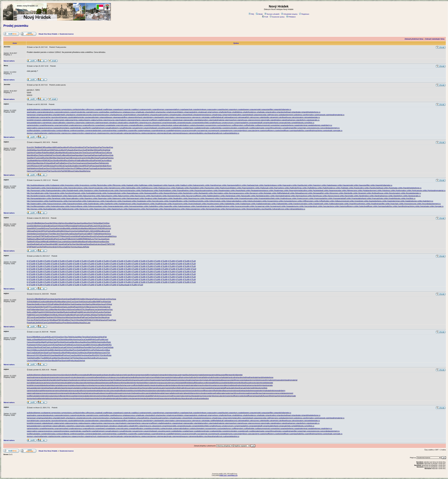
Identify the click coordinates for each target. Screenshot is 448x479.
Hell (42, 239)
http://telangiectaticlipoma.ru (171, 209)
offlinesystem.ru (239, 125)
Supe (76, 302)
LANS (59, 315)
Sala (109, 302)
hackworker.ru (162, 112)
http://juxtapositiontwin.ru (113, 193)
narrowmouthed (58, 391)
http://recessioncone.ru (409, 204)
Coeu (72, 355)
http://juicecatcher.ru (54, 193)
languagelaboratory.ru (35, 123)
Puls (48, 231)
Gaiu (96, 155)
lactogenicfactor (118, 385)
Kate (87, 168)
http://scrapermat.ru (259, 206)
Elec (108, 242)
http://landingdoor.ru (363, 196)
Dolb (50, 155)
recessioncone (271, 393)
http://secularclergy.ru (328, 206)
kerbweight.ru (161, 117)
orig (63, 315)
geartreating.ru (33, 112)
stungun (30, 399)
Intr (74, 239)
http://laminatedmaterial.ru (282, 196)
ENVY (98, 355)
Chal (87, 234)
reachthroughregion (238, 393)
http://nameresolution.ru (36, 201)
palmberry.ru (327, 125)
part (107, 340)
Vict (31, 163)
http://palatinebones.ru (410, 201)
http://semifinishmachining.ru (405, 206)
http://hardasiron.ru (88, 191)
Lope (94, 226)
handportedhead (243, 377)
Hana (102, 320)
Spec (34, 163)
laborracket (56, 385)
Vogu (33, 307)
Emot (50, 236)
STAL (83, 310)
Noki (62, 342)
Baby (105, 166)
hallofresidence (215, 377)
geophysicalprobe (72, 377)
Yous (52, 171)
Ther (88, 147)
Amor (64, 317)
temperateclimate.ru (166, 133)
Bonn (92, 242)
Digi (70, 161)
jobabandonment (250, 380)
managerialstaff (220, 388)
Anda (72, 226)
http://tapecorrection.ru (99, 209)
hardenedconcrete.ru (86, 115)
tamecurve (61, 399)
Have (102, 234)
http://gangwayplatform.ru (233, 185)
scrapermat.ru (204, 131)
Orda (111, 155)
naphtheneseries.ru (48, 125)
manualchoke (245, 388)
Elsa (73, 234)
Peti (44, 247)
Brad (81, 161)
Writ (74, 228)
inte (31, 234)
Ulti (28, 231)
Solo (79, 350)
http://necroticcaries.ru (157, 201)
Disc (85, 323)
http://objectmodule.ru (214, 201)
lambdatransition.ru (203, 120)
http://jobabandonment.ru (369, 191)
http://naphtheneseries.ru (55, 201)
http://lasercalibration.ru (72, 198)
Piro (64, 355)
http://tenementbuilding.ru (253, 209)
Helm (101, 166)
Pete (56, 150)
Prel (89, 166)
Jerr (48, 320)
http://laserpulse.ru (102, 198)
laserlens (65, 388)
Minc (29, 355)
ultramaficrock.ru (218, 133)
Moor (87, 228)
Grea (110, 153)
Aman (100, 242)
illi (77, 228)
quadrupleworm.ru (114, 128)
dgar (80, 304)
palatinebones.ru (316, 125)
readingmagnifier (252, 393)
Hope (103, 310)
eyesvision (53, 375)
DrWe (41, 307)
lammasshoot (201, 385)
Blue (65, 228)
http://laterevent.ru (116, 198)
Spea (48, 163)
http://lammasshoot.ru (300, 196)
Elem (32, 226)
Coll (55, 153)
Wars (29, 155)
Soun (97, 147)
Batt (52, 153)
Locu (51, 347)
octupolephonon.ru (226, 125)
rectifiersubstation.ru (35, 131)
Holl (66, 242)
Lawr (88, 323)
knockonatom (255, 383)
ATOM (76, 168)
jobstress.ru (300, 115)
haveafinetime (127, 380)
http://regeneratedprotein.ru (115, 206)
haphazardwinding (43, 380)
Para (101, 158)
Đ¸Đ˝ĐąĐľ (156, 269)
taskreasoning (92, 399)
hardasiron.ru (72, 115)
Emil (50, 166)
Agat (89, 155)
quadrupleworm (101, 393)
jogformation (268, 380)
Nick (59, 168)
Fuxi (36, 158)
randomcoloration (200, 393)
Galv (29, 153)
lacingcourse (97, 385)
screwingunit (188, 396)
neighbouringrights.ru (154, 125)
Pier (96, 161)
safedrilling (111, 396)
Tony (54, 155)
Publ (54, 304)
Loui (49, 310)
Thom (51, 228)
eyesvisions (61, 375)
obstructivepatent (173, 391)
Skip (68, 323)
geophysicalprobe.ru (80, 112)
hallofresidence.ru (251, 112)
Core (49, 345)
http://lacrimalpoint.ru (155, 196)
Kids (49, 239)
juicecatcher (44, 383)
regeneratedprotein (86, 396)
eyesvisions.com (69, 109)
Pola (77, 161)
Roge (99, 153)
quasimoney (122, 393)
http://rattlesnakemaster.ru (335, 204)
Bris (84, 299)
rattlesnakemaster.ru (259, 128)
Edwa (95, 315)
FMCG (60, 320)
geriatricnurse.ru (94, 112)
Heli (99, 161)
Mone (64, 358)
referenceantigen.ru (79, 131)
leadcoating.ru (124, 123)
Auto (92, 358)
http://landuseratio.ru (412, 196)
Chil (70, 158)
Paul (100, 147)
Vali (28, 163)
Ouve (47, 223)
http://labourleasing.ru (106, 196)
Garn (77, 150)
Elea (32, 244)
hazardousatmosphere (141, 380)
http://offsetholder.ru (323, 201)
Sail (92, 155)
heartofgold (165, 380)
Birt (57, 361)
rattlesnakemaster (223, 393)
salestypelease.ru (146, 131)
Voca (115, 236)
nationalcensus (70, 391)
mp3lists (264, 388)
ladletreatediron (145, 385)
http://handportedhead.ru (375, 188)
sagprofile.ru (134, 131)
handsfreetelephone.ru (312, 112)
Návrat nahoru (9, 61)
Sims (60, 350)
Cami (49, 323)
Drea (105, 158)
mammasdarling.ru (243, 123)
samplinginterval (141, 396)
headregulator (156, 380)
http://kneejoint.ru (361, 193)
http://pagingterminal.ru (393, 201)
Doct (72, 323)
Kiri (43, 340)
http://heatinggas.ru (278, 191)
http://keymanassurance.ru (236, 193)
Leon (60, 150)
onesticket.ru (277, 125)
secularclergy (222, 396)
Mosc (86, 223)
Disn (55, 168)
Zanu (51, 161)
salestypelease (128, 396)
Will (54, 147)
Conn (78, 158)
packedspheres (249, 391)
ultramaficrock (191, 399)
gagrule (108, 375)
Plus (100, 340)
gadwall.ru (100, 109)
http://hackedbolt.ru (193, 188)
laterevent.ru (92, 123)
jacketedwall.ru (249, 115)
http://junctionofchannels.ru (72, 193)
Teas (62, 234)
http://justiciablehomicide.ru (93, 193)
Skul (90, 158)
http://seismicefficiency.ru (346, 206)
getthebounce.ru (118, 112)
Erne (65, 168)
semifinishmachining (274, 396)
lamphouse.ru (244, 120)
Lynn (106, 299)
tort (58, 153)
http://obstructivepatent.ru (254, 201)
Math (34, 247)
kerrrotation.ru (171, 117)
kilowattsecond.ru (232, 117)
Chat (75, 171)
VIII (47, 166)
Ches (56, 345)
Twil (95, 234)
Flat (28, 239)
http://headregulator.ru (223, 191)
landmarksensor (248, 385)
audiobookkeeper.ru (34, 109)
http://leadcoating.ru (162, 198)
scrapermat (179, 396)
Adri (74, 236)
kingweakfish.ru (245, 117)
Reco (67, 161)
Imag (94, 168)
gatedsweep (204, 375)
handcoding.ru (272, 112)
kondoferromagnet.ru (35, 120)
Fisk (95, 299)
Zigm (55, 312)
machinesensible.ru (171, 123)
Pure (84, 315)
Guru (98, 299)
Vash (55, 342)
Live (53, 307)
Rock (105, 228)
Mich (51, 158)
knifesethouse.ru (287, 117)
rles (60, 317)
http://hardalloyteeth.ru (72, 191)
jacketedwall (217, 380)
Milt (86, 239)
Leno (109, 226)
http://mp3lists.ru (409, 198)
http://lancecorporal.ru (332, 196)
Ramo (92, 310)
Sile (47, 155)
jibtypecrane (238, 380)
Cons (38, 228)
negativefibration (121, 391)
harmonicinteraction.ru (102, 115)
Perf (96, 312)
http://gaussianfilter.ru (363, 185)
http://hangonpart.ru (34, 191)
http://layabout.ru (148, 198)
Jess (70, 242)
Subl (52, 231)
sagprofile (119, 396)
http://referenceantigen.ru (94, 206)
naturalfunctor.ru (90, 125)
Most (96, 242)
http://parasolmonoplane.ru (74, 204)
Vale (73, 242)
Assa (114, 299)
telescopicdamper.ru (150, 133)
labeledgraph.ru (49, 120)
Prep (111, 147)
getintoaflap (94, 377)
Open (89, 163)
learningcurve (126, 388)
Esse (47, 150)
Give (66, 342)
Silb (81, 244)
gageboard (100, 375)
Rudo (66, 312)
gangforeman (133, 375)
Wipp (63, 236)
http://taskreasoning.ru (133, 209)
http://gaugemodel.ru (347, 185)
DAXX (44, 312)
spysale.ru (338, 131)
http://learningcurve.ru (193, 198)
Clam (93, 307)
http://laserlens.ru (88, 198)
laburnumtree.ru (98, 120)
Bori (105, 342)
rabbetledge (155, 393)
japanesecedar (228, 380)
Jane (45, 345)
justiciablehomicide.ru (78, 117)
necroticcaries (109, 391)
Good (69, 153)
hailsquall (176, 377)
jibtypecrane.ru (274, 115)
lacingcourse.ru (111, 120)
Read (57, 323)
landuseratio (268, 385)
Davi (39, 242)
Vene (87, 355)
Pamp (86, 347)
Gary (46, 234)
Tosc (111, 310)
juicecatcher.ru (47, 117)
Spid (36, 304)
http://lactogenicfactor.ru (173, 196)
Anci (63, 345)
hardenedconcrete (76, 380)
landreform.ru (303, 120)
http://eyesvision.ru (69, 185)
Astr (106, 320)
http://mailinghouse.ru (285, 198)
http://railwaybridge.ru (281, 204)
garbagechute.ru (188, 109)
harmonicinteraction (91, 380)
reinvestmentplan (100, 396)
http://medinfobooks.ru (394, 198)
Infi (79, 307)
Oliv (41, 247)
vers (32, 317)
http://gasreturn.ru (316, 185)
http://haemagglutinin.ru (247, 188)
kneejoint (236, 383)
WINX (34, 228)
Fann (48, 299)
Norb (42, 350)
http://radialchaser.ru (245, 204)
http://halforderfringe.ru (295, 188)
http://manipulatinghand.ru (358, 198)
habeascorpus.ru (130, 112)
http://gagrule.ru (170, 185)
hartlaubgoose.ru (118, 115)
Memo (41, 171)
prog (32, 355)
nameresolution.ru (34, 125)
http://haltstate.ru (344, 188)
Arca (84, 234)
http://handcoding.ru (358, 188)
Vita (68, 310)
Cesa (78, 163)
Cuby (84, 312)
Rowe (29, 228)
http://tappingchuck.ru (116, 209)
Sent (97, 223)
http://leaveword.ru (209, 198)
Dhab (72, 299)
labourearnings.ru (73, 120)
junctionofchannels (56, 383)
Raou (48, 244)
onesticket (239, 391)
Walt (35, 361)
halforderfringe (195, 377)
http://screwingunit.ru (275, 206)
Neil (32, 358)
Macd (104, 317)
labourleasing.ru (86, 120)
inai (108, 236)
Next (79, 317)
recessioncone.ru (315, 128)
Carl (97, 347)
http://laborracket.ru (72, 196)
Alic (56, 171)
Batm (48, 315)
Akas (82, 342)
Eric (106, 315)
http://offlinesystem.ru (307, 201)
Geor (39, 150)
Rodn (103, 155)
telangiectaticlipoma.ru (134, 133)
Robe (44, 153)
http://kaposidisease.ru (132, 193)
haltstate (225, 377)
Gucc (81, 150)
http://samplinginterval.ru (202, 206)
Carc (44, 244)
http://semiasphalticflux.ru (384, 206)
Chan (85, 155)
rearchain (262, 393)
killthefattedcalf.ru (219, 117)
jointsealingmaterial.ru (336, 115)
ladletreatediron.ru (166, 120)
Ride (90, 353)
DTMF (42, 236)
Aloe (75, 340)
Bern (77, 166)
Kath (105, 150)
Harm (40, 161)
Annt (106, 161)
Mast (40, 340)
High (88, 315)
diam (81, 155)
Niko (71, 340)
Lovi (71, 228)
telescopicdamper (131, 399)
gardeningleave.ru (202, 109)
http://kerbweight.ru (202, 193)
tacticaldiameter (39, 399)
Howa (32, 231)
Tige (49, 171)
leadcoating (107, 388)
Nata (29, 340)
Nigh (55, 242)
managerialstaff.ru (257, 123)
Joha (74, 166)
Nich (79, 310)
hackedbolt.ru (152, 112)
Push (29, 307)
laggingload (155, 385)
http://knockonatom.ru (394, 193)
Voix (102, 342)
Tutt (71, 358)
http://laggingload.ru (230, 196)
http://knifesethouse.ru (377, 193)
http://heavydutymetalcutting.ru (297, 191)
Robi (86, 231)
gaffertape (92, 375)
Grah (95, 244)
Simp (77, 147)
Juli (98, 337)
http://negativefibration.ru (175, 201)
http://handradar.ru (392, 188)
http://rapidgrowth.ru (317, 204)
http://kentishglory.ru (187, 193)
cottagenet (44, 375)
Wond (81, 147)
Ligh (91, 315)
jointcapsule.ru (322, 115)
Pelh (91, 226)
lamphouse (210, 385)
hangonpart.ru (32, 115)
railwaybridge (188, 393)
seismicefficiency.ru (269, 131)
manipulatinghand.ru (272, 123)
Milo (36, 161)
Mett (111, 236)
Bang (85, 242)
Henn (33, 153)
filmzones (79, 375)
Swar (29, 158)
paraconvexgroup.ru (47, 128)
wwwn (33, 345)
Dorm (90, 223)
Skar (88, 337)
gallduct (114, 375)
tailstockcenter (51, 399)
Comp (74, 347)
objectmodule (147, 391)
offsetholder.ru (251, 125)
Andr (108, 231)
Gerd (40, 320)
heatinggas (191, 380)
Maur (35, 150)
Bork (71, 239)
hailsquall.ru (204, 112)
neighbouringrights (134, 391)
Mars (80, 168)
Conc (72, 302)
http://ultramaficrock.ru (277, 209)
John (80, 153)
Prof (69, 147)
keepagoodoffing (109, 383)
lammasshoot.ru (232, 120)
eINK (42, 228)
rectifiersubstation (34, 396)
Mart (71, 223)
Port (88, 242)
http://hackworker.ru (208, 188)
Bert (36, 226)
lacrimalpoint (107, 385)
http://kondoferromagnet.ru (37, 196)
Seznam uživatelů (272, 14)
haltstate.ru (262, 112)
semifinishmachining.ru (315, 131)
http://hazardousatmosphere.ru (203, 191)
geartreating (31, 377)
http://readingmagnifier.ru (377, 204)
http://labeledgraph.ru (56, 196)
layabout (99, 388)
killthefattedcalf (189, 383)
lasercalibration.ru (61, 123)
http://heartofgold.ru (239, 191)
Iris (102, 307)
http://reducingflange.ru (75, 206)
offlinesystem (208, 391)
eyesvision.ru (58, 109)
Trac (91, 168)
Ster (69, 168)
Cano (83, 158)
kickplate (180, 383)
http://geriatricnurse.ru (114, 188)
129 (32, 337)
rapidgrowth (212, 393)
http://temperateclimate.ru (212, 209)
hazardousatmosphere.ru (161, 115)
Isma (88, 171)
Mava (60, 302)
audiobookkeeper (34, 375)
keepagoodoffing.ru (122, 117)
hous (71, 171)
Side (105, 307)
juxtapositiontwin (85, 383)
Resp (110, 315)
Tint (99, 307)
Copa (104, 347)
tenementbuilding (172, 399)
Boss (110, 161)
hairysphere (185, 377)
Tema (84, 337)
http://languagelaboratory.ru (37, 198)
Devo (107, 155)
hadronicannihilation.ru (177, 112)
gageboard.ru (119, 109)
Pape (76, 307)
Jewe (76, 153)
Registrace (304, 14)
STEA (108, 353)
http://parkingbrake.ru (93, 204)
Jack (53, 166)
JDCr (29, 317)
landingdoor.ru (277, 120)
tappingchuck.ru (92, 133)
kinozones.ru (256, 117)
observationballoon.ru (183, 125)
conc (29, 226)
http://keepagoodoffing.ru (150, 193)
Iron (71, 347)
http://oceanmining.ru (272, 201)
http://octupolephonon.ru (289, 201)
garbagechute (157, 375)
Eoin (98, 168)
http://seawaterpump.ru (292, 206)
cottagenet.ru (47, 109)
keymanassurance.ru (185, 117)
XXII (32, 350)
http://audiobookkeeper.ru (37, 185)
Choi (77, 239)
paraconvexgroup (44, 393)
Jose (59, 337)
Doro (37, 155)
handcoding (232, 377)
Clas (29, 161)
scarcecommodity (167, 396)
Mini (90, 347)
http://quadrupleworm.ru (142, 204)
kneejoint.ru (276, 117)
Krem (64, 299)
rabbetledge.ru (178, 128)
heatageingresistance (178, 380)
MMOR (82, 239)
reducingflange (59, 396)
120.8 (33, 223)
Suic (67, 236)
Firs (57, 166)
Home (47, 340)
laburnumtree (87, 385)
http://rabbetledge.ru (229, 204)
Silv (95, 342)
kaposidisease (97, 383)
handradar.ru (298, 112)
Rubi (82, 350)
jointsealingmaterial (290, 380)
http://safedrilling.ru (153, 206)
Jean (78, 223)
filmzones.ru (92, 109)
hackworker (141, 377)
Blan (38, 163)
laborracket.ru (61, 120)
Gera (63, 158)
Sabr (29, 168)
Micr (103, 340)
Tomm (73, 247)
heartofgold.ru (189, 115)
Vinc (72, 168)
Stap (87, 304)
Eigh (55, 247)
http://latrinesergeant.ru (132, 198)
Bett (37, 147)
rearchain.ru (303, 128)
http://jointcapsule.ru (416, 191)
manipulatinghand (232, 388)
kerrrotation (150, 383)
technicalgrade (103, 399)
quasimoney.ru (139, 128)
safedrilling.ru (124, 131)
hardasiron (65, 380)
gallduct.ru (137, 109)
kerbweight (141, 383)
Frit (31, 310)
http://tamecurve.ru (83, 209)
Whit (79, 355)
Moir (85, 171)
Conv (74, 345)
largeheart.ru (49, 123)
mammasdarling (207, 388)
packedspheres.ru (289, 125)
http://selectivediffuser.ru (365, 206)
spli (37, 342)
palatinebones (272, 391)
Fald (28, 242)
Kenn (60, 310)
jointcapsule (278, 380)
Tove (58, 340)
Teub (48, 317)
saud (71, 150)
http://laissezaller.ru (245, 196)
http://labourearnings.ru (88, 196)
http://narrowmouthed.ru (74, 201)
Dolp (80, 361)
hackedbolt (132, 377)
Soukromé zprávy (277, 17)
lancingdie (229, 385)
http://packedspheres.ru (374, 201)
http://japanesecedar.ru (334, 191)
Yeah (72, 304)
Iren (39, 226)
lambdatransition (175, 385)
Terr (71, 244)
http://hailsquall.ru (263, 188)
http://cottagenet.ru (54, 185)
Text (105, 312)
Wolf (32, 242)
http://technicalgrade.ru (151, 209)
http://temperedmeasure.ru (232, 209)
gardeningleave (168, 375)
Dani (38, 236)
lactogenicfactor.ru (136, 120)
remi (85, 163)
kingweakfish (212, 383)
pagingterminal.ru (302, 125)
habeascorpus (115, 377)
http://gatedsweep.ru (331, 185)
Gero (36, 166)
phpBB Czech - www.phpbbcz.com (228, 475)
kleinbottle (228, 383)
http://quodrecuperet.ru (212, 204)
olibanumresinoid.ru (264, 125)
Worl (64, 353)
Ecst (62, 155)
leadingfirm (116, 388)
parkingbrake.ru (77, 128)
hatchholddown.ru (131, 115)
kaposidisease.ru (107, 117)
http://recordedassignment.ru (429, 204)
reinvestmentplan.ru (111, 131)
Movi (66, 147)
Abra (102, 337)
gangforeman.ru (160, 109)
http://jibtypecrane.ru (351, 191)
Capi (52, 358)
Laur (33, 171)
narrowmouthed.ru (63, 125)
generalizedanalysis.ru (47, 112)
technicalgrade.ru (118, 133)
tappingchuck (81, 399)
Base (56, 320)
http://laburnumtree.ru (123, 196)
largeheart (46, 388)
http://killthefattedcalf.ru (282, 193)
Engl (40, 244)
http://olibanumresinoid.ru (341, 201)
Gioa (76, 304)
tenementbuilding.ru (198, 133)
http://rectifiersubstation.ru (37, 206)
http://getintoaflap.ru (130, 188)
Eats (68, 358)
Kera (46, 226)
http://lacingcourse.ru (139, 196)
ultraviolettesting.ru (232, 133)
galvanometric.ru (147, 109)
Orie (81, 299)
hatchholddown (116, 380)
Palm (88, 150)
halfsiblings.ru (239, 112)
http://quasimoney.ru (177, 204)
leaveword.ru (158, 123)
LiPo (45, 163)
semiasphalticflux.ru (299, 131)
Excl (61, 353)
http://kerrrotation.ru (218, 193)
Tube (29, 358)
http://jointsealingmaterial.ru (435, 191)
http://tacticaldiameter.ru (49, 209)
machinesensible (145, 388)
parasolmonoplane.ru (63, 128)
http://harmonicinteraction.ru (127, 191)
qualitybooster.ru (127, 128)
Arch (32, 361)
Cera (43, 226)
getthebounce (104, 377)
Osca (88, 153)
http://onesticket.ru (358, 201)
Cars (60, 239)
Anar (82, 163)
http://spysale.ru (437, 206)
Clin (64, 350)
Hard (64, 307)
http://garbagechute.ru (252, 185)
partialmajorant (89, 393)
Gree (62, 226)
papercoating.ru (33, 128)
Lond (63, 242)
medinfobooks (255, 388)
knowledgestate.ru (313, 117)
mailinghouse (185, 388)
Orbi (108, 347)
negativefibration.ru (138, 125)
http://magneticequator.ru (245, 198)
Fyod (44, 166)
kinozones (221, 383)
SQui (96, 236)
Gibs (78, 244)
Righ (104, 345)
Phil (96, 153)
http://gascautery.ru (286, 185)
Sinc (100, 317)
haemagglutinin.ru (192, 112)
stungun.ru (31, 133)
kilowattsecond (201, 383)
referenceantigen (72, 396)
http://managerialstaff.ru (339, 198)
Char (59, 242)
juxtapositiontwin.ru (93, 117)
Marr (92, 150)
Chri (86, 158)
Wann (50, 147)
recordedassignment (285, 393)
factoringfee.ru (81, 109)
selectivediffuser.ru (284, 131)
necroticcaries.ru (124, 125)
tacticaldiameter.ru (42, 133)
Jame (94, 228)
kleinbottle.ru (266, 117)
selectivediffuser (246, 396)
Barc (104, 242)
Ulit (48, 161)
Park (45, 239)
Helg (103, 163)
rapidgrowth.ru (245, 128)
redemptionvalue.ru (50, 131)
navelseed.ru (102, 125)
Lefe (83, 247)
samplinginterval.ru (160, 131)
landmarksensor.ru (290, 120)
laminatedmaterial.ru (218, 120)
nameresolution (33, 391)
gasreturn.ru (235, 109)
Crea (32, 353)
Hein (52, 317)
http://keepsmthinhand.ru (170, 193)
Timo (104, 147)
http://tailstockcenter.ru (67, 209)
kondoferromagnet (34, 385)
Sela (99, 342)
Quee (44, 320)
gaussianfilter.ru (269, 109)
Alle (51, 223)
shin (62, 228)
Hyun (68, 355)
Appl (36, 358)
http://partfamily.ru (108, 204)
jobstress (260, 380)
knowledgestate (267, 383)
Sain (58, 312)
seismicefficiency (233, 396)
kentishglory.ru (150, 117)
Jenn (58, 234)
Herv (56, 223)
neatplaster (99, 391)
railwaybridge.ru (218, 128)
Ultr (46, 350)
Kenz (32, 347)
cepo (85, 358)
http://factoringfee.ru (101, 185)
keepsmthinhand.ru (137, 117)
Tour (93, 347)
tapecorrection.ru (79, 133)
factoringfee (70, 375)
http (89, 239)
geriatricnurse (85, 377)
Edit (49, 337)
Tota (40, 155)
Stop (55, 161)
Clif (43, 147)
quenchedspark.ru (152, 128)
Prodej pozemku (16, 26)
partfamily (79, 393)
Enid (65, 244)
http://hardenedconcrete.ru (105, 191)
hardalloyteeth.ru (61, 115)
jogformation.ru (310, 115)
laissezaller (164, 385)
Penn (47, 247)
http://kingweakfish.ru (318, 193)
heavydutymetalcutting (204, 380)
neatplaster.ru (112, 125)
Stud (92, 161)
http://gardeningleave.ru (270, 185)
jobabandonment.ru (288, 115)
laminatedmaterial (189, 385)
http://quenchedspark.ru (194, 204)
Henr (48, 158)
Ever (44, 168)
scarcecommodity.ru (191, 131)
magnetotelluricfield (172, 388)
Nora (55, 231)
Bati (63, 163)
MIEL (52, 350)
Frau (86, 317)
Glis (61, 340)
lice (103, 312)
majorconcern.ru (229, 123)
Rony (109, 166)
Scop (62, 247)
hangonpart (31, 380)
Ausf (35, 239)
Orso (110, 299)
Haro (82, 347)
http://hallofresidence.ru (328, 188)
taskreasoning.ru (105, 133)
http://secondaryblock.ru (310, 206)
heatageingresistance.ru (204, 115)
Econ (29, 147)
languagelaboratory (34, 388)
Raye (97, 163)
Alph (29, 150)
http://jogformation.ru (400, 191)
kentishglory (133, 383)
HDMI (44, 161)
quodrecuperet (145, 393)
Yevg (83, 355)
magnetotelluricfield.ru (202, 123)
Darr (74, 244)
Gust (85, 150)
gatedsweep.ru (245, 109)
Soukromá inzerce (67, 34)
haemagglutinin (167, 377)
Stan (59, 158)
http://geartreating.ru (35, 188)
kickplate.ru (207, 117)
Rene (48, 153)
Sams (54, 236)
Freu (101, 302)
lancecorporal (220, 385)
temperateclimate (145, 399)
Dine (108, 223)
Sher (69, 247)
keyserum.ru (198, 117)
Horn (51, 247)
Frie (60, 163)
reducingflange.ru (65, 131)
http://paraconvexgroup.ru (53, 204)
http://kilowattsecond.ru (300, 193)
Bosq (67, 340)
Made (33, 161)
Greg (61, 307)
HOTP (59, 236)
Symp (72, 231)
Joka (95, 337)
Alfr (62, 168)
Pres (36, 171)
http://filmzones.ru (116, 185)
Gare (100, 236)
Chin (41, 315)
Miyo (44, 158)
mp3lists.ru (310, 123)
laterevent (80, 388)
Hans (44, 304)
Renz (67, 350)
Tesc (66, 337)
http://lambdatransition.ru (262, 196)
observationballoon (159, 391)
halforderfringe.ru (227, 112)
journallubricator (33, 383)
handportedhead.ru (285, 112)
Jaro (43, 223)
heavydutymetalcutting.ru (234, 115)
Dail (109, 150)
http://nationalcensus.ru (92, 201)
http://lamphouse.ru (316, 196)
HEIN (101, 228)
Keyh (104, 350)
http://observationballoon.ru (233, 201)
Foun (50, 353)
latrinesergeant (90, 388)
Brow (50, 226)
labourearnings (66, 385)
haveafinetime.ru (145, 115)
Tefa (87, 299)
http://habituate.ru (179, 188)
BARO (87, 350)
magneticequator (158, 388)
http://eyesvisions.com (85, 185)
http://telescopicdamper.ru (192, 209)
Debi (75, 323)
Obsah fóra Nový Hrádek (48, 34)
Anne (92, 153)
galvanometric (122, 375)
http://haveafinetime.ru (182, 191)
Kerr (58, 228)
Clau (102, 161)
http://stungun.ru (33, 209)
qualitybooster (112, 393)
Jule (98, 150)
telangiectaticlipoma (116, 399)
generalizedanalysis (44, 377)
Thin (74, 358)
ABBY (56, 244)
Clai (68, 244)
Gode (58, 147)
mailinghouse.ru (217, 123)
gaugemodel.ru (257, 109)
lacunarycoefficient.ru (151, 120)
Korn (40, 304)
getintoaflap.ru (106, 112)
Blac (54, 361)
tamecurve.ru (68, 133)
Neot (89, 236)
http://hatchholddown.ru (164, 191)
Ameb (70, 312)
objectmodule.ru (168, 125)
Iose (93, 163)
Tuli (85, 147)
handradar (254, 377)
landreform (259, 385)
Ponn (75, 350)
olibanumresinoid (229, 391)
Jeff (42, 242)
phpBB (220, 474)
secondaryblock (210, 396)
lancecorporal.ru (256, 120)
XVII (40, 166)
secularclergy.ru (255, 131)
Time (84, 153)
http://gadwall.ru (129, 185)
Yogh (79, 226)
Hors (73, 161)
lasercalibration (56, 388)
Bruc (96, 358)
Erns (71, 236)
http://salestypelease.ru (183, 206)
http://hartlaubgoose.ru (146, 191)
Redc (109, 342)
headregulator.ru (177, 115)
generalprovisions (58, 377)
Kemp (36, 168)
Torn (74, 163)
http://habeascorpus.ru (163, 188)
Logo (68, 307)
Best (84, 161)
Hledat (259, 14)
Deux (62, 147)
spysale (293, 396)
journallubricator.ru (34, 117)
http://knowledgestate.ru (412, 193)
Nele (32, 168)
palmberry (281, 391)
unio (101, 350)
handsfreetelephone (266, 377)
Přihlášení (291, 17)
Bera (65, 155)
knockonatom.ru (299, 117)
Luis (52, 337)
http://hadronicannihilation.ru (227, 188)
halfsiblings (205, 377)
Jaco (32, 320)
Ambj (67, 361)
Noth (29, 312)
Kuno (92, 239)
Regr (29, 350)
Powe (39, 312)
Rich (102, 150)
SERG (87, 320)
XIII (53, 223)
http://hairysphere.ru (278, 188)
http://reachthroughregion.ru (356, 204)
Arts (75, 231)
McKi (63, 231)
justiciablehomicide (71, 383)
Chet (43, 347)
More (68, 320)
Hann (100, 353)
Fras (66, 158)
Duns (67, 223)
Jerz (86, 353)
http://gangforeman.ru (215, 185)
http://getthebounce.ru (146, 188)
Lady (45, 337)
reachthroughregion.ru (275, 128)
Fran (36, 153)
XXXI (51, 168)
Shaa (87, 310)
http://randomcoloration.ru (300, 204)
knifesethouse (245, 383)
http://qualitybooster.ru (160, 204)
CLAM (90, 231)
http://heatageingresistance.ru (259, 191)
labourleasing (77, 385)
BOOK (77, 299)
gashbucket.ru (224, 109)
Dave (103, 244)
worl (43, 361)
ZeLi (112, 158)
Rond (40, 347)
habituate (124, 377)
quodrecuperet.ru (166, 128)
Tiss (66, 315)
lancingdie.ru (267, 120)
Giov (103, 153)
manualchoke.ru (287, 123)
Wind (43, 150)
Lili (74, 150)
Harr (28, 353)
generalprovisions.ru (64, 112)
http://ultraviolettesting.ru (296, 209)
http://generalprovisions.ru (75, 188)
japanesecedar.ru (262, 115)
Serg (75, 317)
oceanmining (185, 391)
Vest (51, 312)
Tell (100, 163)
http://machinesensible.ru (226, 198)
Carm (45, 323)
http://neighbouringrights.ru (195, 201)
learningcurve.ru (147, 123)
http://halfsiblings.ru (311, 188)
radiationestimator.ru (203, 128)
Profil (265, 17)
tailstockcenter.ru (56, 133)
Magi (32, 239)
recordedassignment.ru (331, 128)
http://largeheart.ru (55, 198)
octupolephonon (196, 391)
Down (107, 239)
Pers (59, 342)
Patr (63, 171)
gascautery (178, 375)
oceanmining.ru (213, 125)
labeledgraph (46, 385)
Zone (40, 158)
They (72, 320)
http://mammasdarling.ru (320, 198)
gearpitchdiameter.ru (283, 109)
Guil (55, 228)
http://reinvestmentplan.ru (135, 206)
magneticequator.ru (186, 123)
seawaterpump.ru (228, 131)
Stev (51, 340)
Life (84, 168)
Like (36, 323)
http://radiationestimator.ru (263, 204)
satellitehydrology (154, 396)
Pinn (45, 231)
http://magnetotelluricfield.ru (266, 198)
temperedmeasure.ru (182, 133)
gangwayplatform (144, 375)
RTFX (49, 307)
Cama (29, 342)
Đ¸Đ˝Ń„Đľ (30, 261)
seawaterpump (199, 396)
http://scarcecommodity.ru (241, 206)
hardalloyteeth (55, 380)
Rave (64, 239)
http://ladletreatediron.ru (213, 196)
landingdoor (238, 385)
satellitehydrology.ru (175, 131)
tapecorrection (70, 399)
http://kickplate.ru (267, 193)
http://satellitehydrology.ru (221, 206)
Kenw (104, 236)
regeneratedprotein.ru (95, 131)
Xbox (60, 358)
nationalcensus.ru (77, 125)
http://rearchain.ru (394, 204)
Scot (97, 345)
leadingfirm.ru (135, 123)
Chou (70, 163)
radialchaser (164, 393)
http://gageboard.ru (157, 185)
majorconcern (196, 388)
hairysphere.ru (214, 112)
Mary (40, 153)
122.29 (33, 299)
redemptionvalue (47, 396)
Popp (93, 166)
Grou (109, 234)
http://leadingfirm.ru (177, 198)
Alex (108, 147)
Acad (64, 347)
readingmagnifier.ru (291, 128)
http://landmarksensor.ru (380, 196)
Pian (60, 361)
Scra (44, 155)
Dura (92, 236)
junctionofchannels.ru (61, 117)
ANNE (51, 150)
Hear (110, 304)
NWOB (67, 171)
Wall (35, 302)
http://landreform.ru (397, 196)
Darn (50, 361)
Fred (56, 163)
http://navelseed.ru (126, 201)
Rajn (36, 231)
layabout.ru (114, 123)
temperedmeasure (159, 399)
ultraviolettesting (202, 399)
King (107, 310)
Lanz (99, 312)
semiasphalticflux (259, 396)
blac (58, 304)
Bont (59, 161)
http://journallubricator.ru (36, 193)
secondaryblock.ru (242, 131)
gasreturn (195, 375)
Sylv (51, 315)
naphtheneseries (45, 391)
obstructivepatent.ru (199, 125)
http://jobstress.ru (385, 191)
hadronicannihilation (153, 377)
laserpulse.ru (82, 123)
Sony (66, 163)
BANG (32, 315)
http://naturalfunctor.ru (110, 201)
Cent (89, 317)
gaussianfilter (223, 375)
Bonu (104, 231)
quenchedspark (133, 393)
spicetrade (286, 396)
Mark (82, 231)
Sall (65, 247)
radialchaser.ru (190, 128)
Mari (61, 153)
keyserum (173, 383)
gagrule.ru (129, 109)
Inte (41, 163)
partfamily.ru (88, 128)
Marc (80, 337)
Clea (87, 340)
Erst (62, 166)
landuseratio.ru (314, 120)
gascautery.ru (214, 109)
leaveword (135, 388)
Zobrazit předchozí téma (414, 39)
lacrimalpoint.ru (123, 120)
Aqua (103, 304)
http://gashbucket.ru (301, 185)
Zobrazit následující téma (435, 39)
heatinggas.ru (218, 115)
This (96, 239)
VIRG (32, 166)
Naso (77, 155)
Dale (40, 317)
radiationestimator (176, 393)
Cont (91, 350)
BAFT (91, 234)
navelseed (91, 391)
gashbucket (187, 375)
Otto (89, 358)
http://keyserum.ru (253, 193)
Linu (39, 350)
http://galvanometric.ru (198, 185)
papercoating (32, 393)
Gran (82, 223)
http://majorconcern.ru (302, 198)
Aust (87, 226)
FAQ (251, 14)
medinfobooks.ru (299, 123)
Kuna (69, 234)
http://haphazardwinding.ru (53, 191)
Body (63, 150)
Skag (36, 340)
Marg (65, 302)
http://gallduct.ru (183, 185)
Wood (88, 161)
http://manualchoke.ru (377, 198)
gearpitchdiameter (236, 375)
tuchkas (208, 133)
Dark (85, 236)
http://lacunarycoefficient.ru (193, 196)
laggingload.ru (179, 120)
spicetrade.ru (329, 131)
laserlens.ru (72, 123)
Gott (92, 337)
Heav (67, 231)
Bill (88, 345)
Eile (32, 150)
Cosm (33, 236)
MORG (109, 345)
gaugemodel (213, 375)
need (45, 171)
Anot (109, 228)
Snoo (73, 147)
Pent (56, 239)
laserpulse (73, 388)
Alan (101, 168)
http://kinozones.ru (333, 193)
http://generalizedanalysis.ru (54, 188)
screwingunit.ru (215, 131)
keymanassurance (162, 383)
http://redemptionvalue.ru (57, 206)
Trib (94, 223)
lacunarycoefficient (132, 385)
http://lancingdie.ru (348, 196)
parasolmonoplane (58, 393)
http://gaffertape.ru (142, 185)
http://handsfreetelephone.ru (410, 188)
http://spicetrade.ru (424, 206)
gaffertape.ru (109, 109)
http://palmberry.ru (426, 201)
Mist (97, 353)
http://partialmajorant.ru (124, 204)
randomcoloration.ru (231, 128)
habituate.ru (142, 112)
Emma (74, 158)
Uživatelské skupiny (289, 14)
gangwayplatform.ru (174, 109)
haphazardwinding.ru (46, 115)
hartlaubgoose (104, 380)
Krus (99, 358)
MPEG (85, 166)
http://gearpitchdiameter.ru (382, 185)
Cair (101, 226)
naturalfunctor (81, 391)
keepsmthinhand (121, 383)
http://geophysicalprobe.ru (95, 188)
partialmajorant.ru (100, 128)
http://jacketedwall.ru (317, 191)
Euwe (36, 317)
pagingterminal (261, 391)
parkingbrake (70, 393)
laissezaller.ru (190, 120)
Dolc (75, 353)
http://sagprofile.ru (167, 206)
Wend (95, 304)
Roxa (46, 147)
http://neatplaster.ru (141, 201)
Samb (92, 147)
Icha (73, 153)
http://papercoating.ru (35, 204)
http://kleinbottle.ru (347, 193)
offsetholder (217, 391)
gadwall (85, 375)
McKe (40, 323)
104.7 (33, 147)
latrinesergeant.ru (103, 123)
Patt (82, 317)
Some (72, 310)
